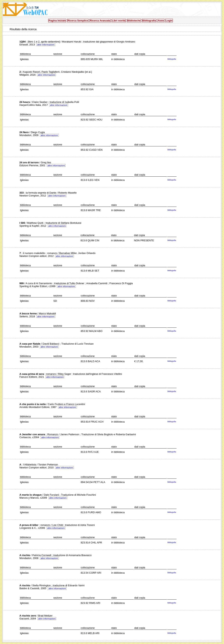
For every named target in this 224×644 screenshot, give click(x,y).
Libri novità (119, 21)
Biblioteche (134, 21)
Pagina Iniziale (57, 21)
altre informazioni (46, 45)
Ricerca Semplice (78, 21)
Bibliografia (149, 21)
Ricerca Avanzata (100, 21)
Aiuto (161, 21)
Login (169, 21)
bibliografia (172, 59)
